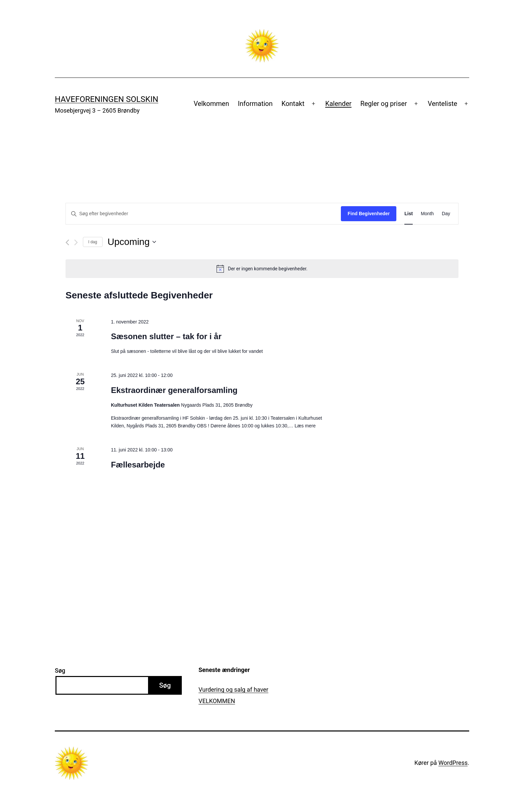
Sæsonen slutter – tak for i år (166, 336)
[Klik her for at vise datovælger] (132, 242)
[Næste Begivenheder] (76, 242)
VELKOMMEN (217, 701)
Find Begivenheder (369, 214)
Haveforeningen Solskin (107, 99)
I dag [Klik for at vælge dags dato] (93, 242)
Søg (60, 670)
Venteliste (442, 104)
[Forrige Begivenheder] (67, 242)
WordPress (453, 763)
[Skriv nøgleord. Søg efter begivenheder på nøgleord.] (203, 214)
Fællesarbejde (138, 465)
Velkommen (211, 104)
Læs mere (305, 426)
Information (255, 104)
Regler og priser (384, 104)
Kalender (338, 104)
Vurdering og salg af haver (233, 690)
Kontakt (293, 104)
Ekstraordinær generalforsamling (174, 390)
